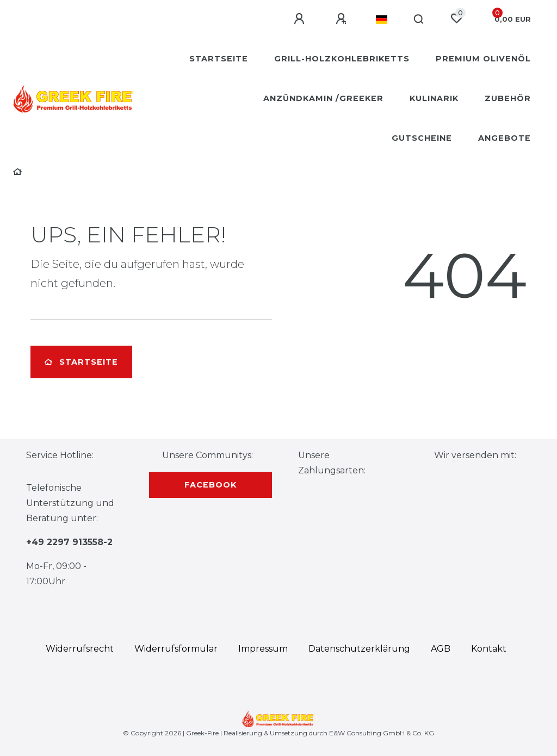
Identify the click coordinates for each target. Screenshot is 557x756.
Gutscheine (422, 138)
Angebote (505, 138)
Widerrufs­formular (176, 649)
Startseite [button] (81, 362)
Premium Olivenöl (483, 59)
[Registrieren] (343, 19)
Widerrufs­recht (80, 649)
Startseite (219, 59)
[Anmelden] (301, 19)
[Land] (382, 20)
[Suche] (419, 20)
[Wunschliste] (456, 18)
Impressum (263, 649)
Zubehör (508, 98)
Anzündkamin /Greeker (323, 98)
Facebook (211, 485)
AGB (441, 649)
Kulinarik (434, 98)
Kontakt (489, 649)
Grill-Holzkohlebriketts (342, 59)
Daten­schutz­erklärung (359, 649)
